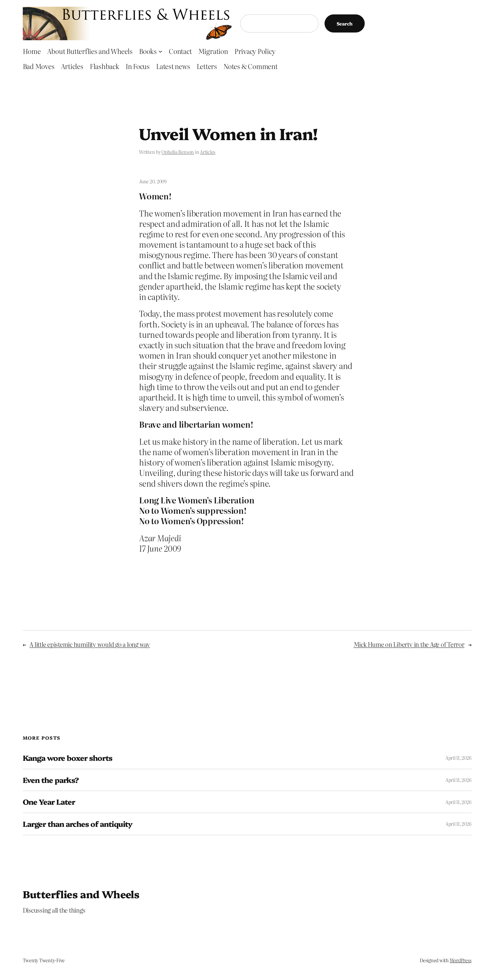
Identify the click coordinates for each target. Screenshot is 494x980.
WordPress (461, 960)
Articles (208, 152)
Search (345, 23)
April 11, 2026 (458, 758)
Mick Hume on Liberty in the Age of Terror (409, 644)
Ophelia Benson (178, 152)
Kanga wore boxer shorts (68, 758)
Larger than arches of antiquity (78, 824)
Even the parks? (51, 780)
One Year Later (49, 802)
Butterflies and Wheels (81, 894)
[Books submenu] (160, 51)
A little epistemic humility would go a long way (90, 644)
